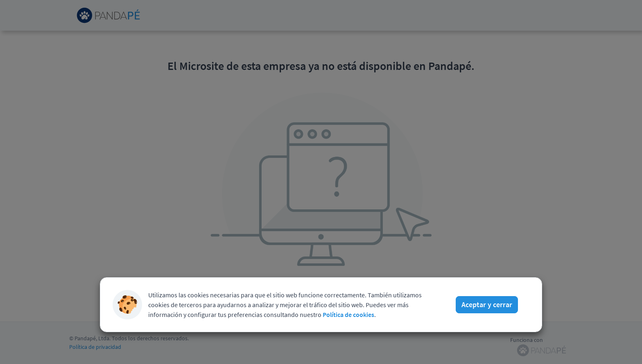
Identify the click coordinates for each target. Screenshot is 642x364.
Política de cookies (348, 315)
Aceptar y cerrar (487, 304)
